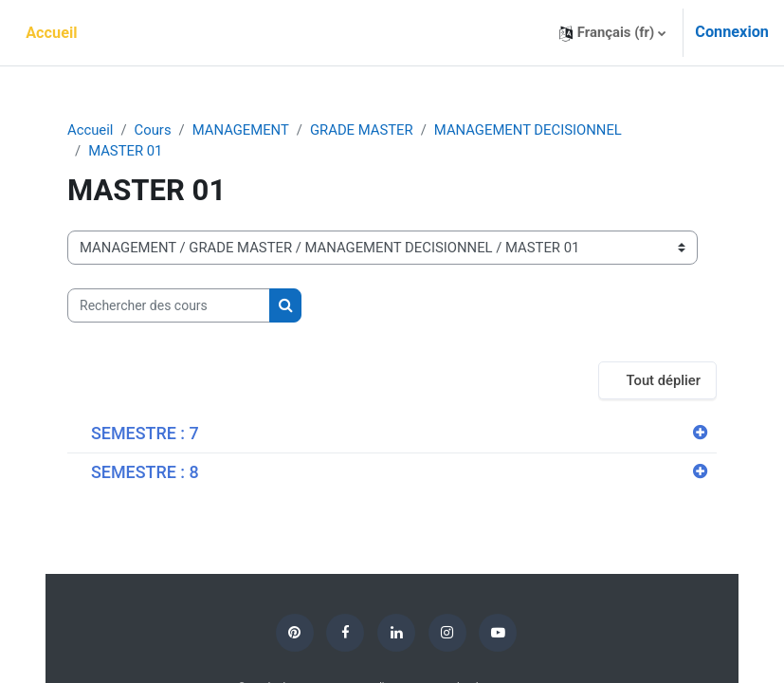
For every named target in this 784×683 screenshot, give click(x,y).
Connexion (732, 32)
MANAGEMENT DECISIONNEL (528, 130)
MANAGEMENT (241, 130)
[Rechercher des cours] (169, 305)
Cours (153, 130)
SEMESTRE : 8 (145, 472)
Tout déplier (663, 380)
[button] (612, 33)
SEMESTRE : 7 (145, 433)
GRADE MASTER (362, 130)
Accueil (90, 130)
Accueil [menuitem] (51, 33)
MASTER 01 (125, 151)
